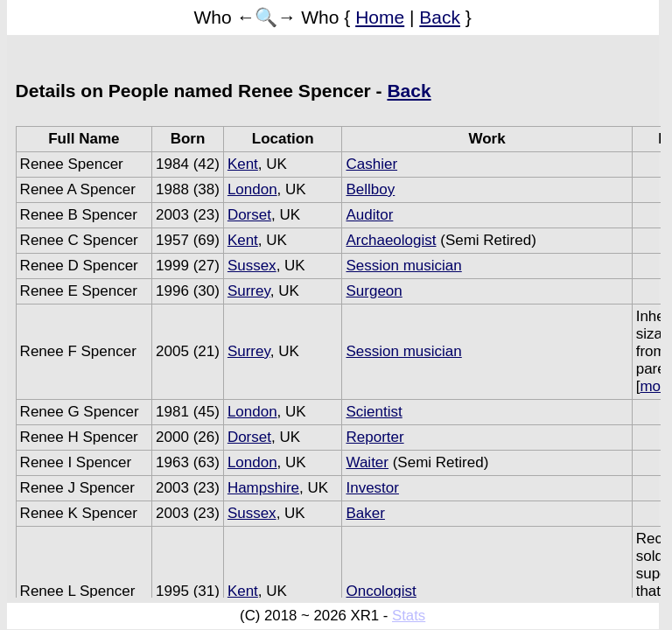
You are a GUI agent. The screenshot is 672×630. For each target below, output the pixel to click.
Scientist (374, 412)
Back (440, 17)
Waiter (367, 462)
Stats (409, 616)
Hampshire (263, 488)
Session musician (403, 266)
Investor (372, 488)
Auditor (369, 215)
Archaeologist (391, 240)
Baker (365, 513)
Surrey (249, 291)
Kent (243, 164)
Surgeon (374, 291)
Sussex (252, 266)
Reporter (374, 437)
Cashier (371, 164)
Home (380, 17)
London (252, 189)
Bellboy (370, 189)
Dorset (249, 215)
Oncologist (381, 591)
